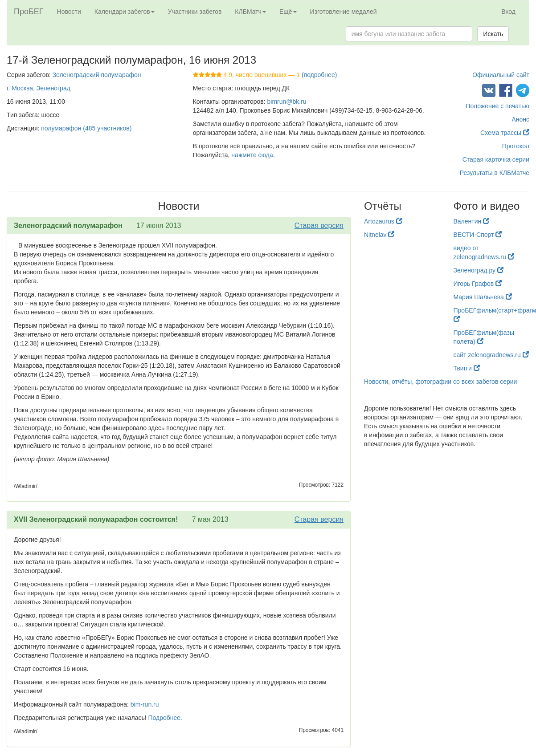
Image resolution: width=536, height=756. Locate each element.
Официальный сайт (501, 75)
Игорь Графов (478, 284)
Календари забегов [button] (125, 12)
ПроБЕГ (29, 12)
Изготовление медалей (344, 12)
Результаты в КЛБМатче (495, 173)
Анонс (520, 119)
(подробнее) (319, 75)
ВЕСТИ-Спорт (478, 235)
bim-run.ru (145, 704)
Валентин (472, 221)
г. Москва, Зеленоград (39, 88)
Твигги (467, 368)
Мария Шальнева (483, 297)
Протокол (516, 146)
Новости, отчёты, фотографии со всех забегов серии (440, 382)
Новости (69, 12)
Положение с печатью (497, 106)
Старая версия (319, 226)
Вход (508, 12)
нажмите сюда (252, 155)
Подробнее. (166, 718)
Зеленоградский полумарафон (97, 75)
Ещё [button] (288, 12)
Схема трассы (505, 133)
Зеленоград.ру (479, 270)
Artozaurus (383, 221)
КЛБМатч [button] (250, 12)
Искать (493, 34)
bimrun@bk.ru (287, 102)
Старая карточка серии (496, 159)
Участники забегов (195, 12)
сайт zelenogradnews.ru (491, 355)
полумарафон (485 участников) (86, 128)
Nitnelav (379, 235)
